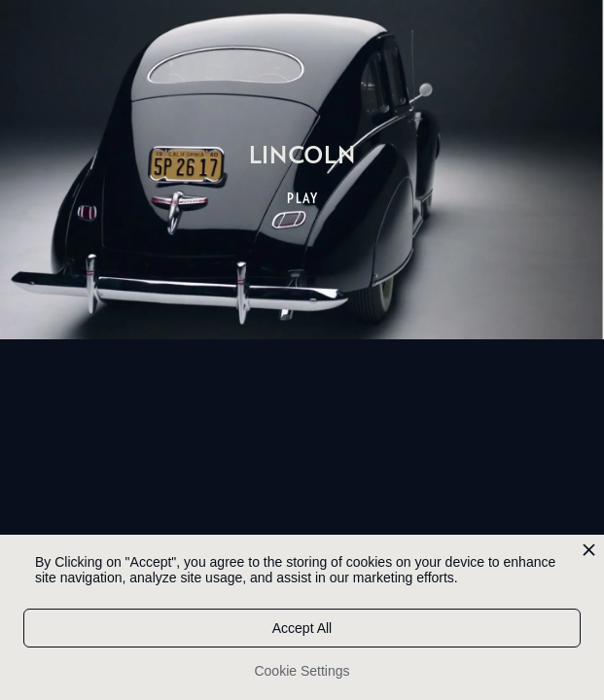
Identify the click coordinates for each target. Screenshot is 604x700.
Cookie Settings (302, 671)
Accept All (302, 628)
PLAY (303, 198)
